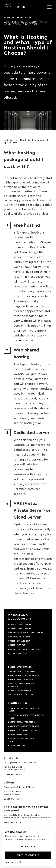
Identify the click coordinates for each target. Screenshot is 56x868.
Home (7, 17)
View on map (13, 774)
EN (18, 7)
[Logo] (9, 7)
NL (24, 7)
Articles (22, 17)
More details (14, 823)
